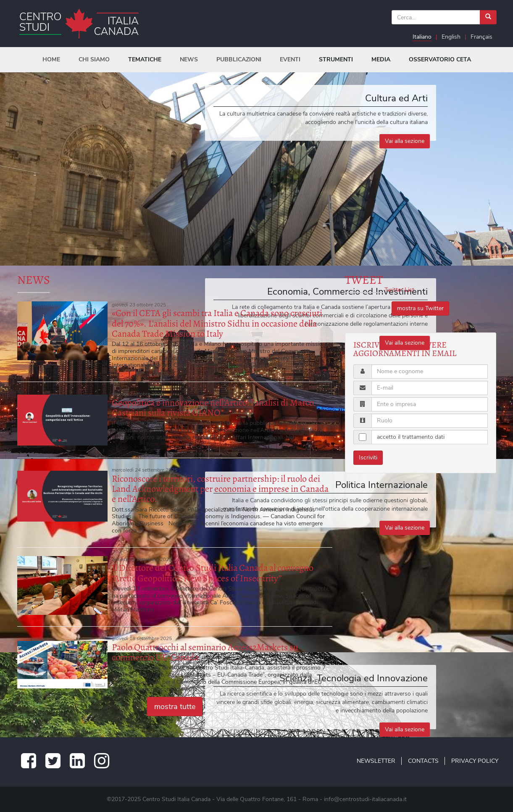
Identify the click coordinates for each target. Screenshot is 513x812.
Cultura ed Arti (396, 98)
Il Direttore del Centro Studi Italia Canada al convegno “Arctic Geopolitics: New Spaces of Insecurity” (213, 573)
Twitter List (399, 290)
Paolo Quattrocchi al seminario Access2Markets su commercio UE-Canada (205, 652)
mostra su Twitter (420, 308)
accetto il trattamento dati (411, 437)
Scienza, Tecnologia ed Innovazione (354, 678)
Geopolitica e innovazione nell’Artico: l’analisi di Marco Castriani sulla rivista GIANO (213, 408)
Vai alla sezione (405, 141)
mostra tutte (175, 707)
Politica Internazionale (381, 485)
